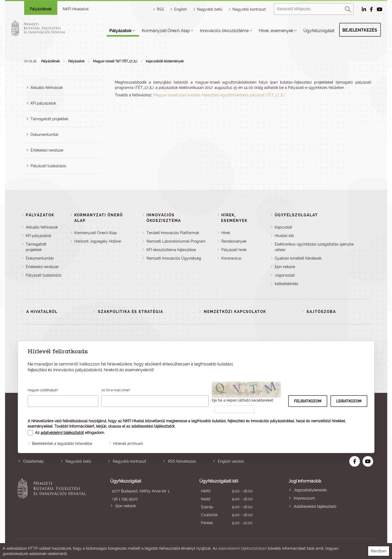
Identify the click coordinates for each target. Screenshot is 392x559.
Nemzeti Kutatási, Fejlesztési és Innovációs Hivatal (53, 503)
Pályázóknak (41, 9)
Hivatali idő (284, 236)
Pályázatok (120, 31)
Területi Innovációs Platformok (173, 233)
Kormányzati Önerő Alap (166, 31)
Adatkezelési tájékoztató (315, 506)
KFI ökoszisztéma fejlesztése (171, 250)
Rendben (379, 551)
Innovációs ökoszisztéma (224, 31)
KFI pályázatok (43, 103)
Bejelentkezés (360, 30)
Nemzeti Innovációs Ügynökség (174, 258)
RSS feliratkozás (182, 461)
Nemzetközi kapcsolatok (235, 312)
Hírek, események (276, 31)
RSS (160, 9)
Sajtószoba (321, 312)
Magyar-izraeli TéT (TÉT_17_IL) (115, 61)
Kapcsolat (283, 227)
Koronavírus (231, 258)
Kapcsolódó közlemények (165, 61)
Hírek (226, 233)
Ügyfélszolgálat (319, 31)
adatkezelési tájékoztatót (153, 426)
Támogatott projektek (49, 119)
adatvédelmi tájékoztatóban (242, 548)
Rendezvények (234, 241)
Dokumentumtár (45, 135)
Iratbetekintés (287, 284)
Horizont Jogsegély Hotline (98, 241)
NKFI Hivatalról (76, 9)
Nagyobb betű (78, 461)
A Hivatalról (42, 312)
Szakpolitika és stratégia (131, 312)
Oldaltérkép (33, 461)
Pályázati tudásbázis (48, 166)
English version (231, 461)
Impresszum (304, 498)
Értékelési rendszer (47, 150)
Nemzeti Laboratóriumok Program (176, 241)
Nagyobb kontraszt (249, 9)
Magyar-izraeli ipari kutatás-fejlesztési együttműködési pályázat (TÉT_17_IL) (219, 95)
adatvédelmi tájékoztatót (62, 433)
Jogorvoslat (285, 275)
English (180, 9)
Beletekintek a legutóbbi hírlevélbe (62, 444)
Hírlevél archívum (128, 444)
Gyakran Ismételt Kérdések (298, 258)
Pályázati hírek (234, 250)
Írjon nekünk (285, 267)
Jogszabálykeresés (310, 490)
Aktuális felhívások (47, 88)
